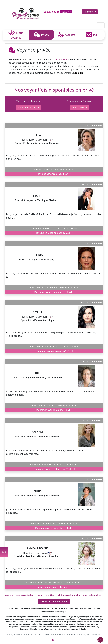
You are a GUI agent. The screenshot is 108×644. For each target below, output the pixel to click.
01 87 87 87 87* (61, 59)
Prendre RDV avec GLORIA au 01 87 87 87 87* (54, 287)
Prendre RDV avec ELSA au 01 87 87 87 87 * (54, 169)
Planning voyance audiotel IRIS (54, 410)
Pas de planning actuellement (54, 587)
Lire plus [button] (78, 73)
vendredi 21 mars (28, 108)
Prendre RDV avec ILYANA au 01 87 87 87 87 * (54, 346)
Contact (9, 595)
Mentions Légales (24, 595)
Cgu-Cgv (40, 595)
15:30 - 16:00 (78, 108)
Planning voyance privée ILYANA (54, 351)
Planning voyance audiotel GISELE (54, 233)
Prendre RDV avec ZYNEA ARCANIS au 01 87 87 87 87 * (54, 582)
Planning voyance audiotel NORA (54, 528)
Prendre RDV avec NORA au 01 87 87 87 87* (54, 524)
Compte (90, 12)
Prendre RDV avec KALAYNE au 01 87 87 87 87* (54, 465)
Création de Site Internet (51, 634)
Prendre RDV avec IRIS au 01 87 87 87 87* (54, 405)
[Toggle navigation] (101, 25)
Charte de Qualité (92, 595)
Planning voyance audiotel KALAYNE (54, 469)
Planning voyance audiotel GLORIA (54, 292)
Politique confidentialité (69, 595)
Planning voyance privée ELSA (54, 174)
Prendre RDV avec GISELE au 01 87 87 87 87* (54, 228)
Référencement (75, 634)
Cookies (50, 595)
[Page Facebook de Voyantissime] (53, 640)
